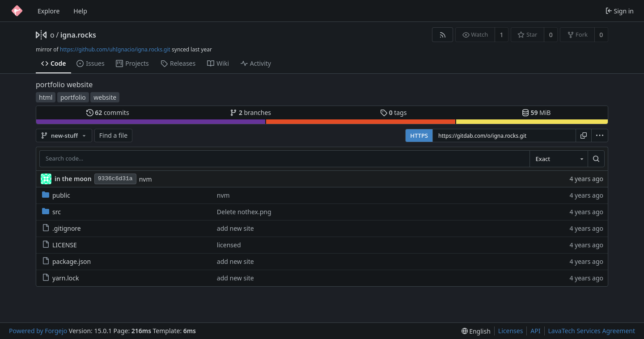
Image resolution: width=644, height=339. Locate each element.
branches (250, 112)
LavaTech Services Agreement (592, 331)
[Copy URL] (584, 136)
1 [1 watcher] (502, 35)
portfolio (73, 97)
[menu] (600, 136)
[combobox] (559, 159)
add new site (235, 228)
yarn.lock (60, 278)
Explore (49, 11)
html (46, 97)
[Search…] (596, 159)
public (56, 195)
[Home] (17, 11)
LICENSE (59, 245)
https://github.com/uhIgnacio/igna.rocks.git (115, 49)
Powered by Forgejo (38, 331)
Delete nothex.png (244, 212)
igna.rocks (78, 35)
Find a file (113, 135)
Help (80, 11)
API (535, 331)
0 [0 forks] (601, 35)
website (105, 97)
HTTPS (419, 136)
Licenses (511, 331)
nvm (146, 179)
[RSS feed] (443, 35)
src (51, 212)
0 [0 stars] (551, 35)
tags (393, 112)
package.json (66, 261)
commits (108, 112)
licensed (229, 245)
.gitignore (61, 228)
